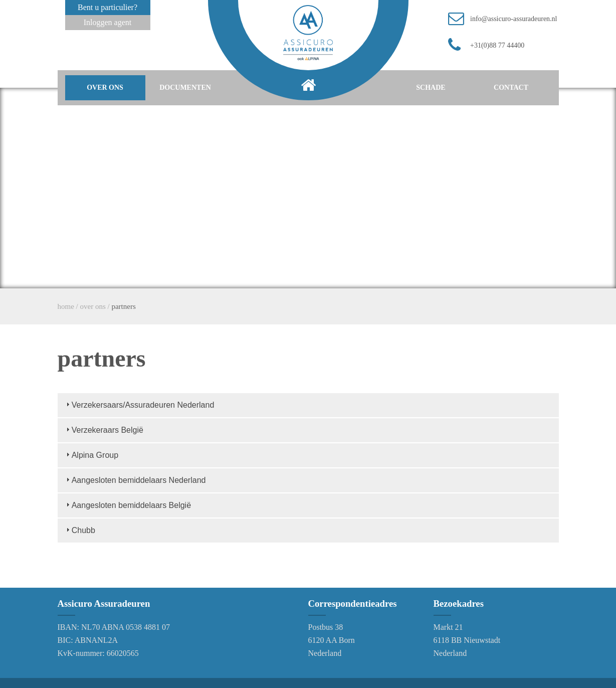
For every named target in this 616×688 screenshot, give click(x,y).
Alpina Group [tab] (91, 455)
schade (431, 88)
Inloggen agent (108, 22)
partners (123, 306)
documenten (185, 88)
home (66, 306)
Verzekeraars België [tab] (104, 429)
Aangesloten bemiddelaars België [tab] (127, 505)
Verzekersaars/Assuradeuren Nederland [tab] (139, 404)
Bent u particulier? (108, 7)
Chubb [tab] (79, 530)
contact (511, 88)
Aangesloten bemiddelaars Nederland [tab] (135, 480)
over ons (105, 88)
